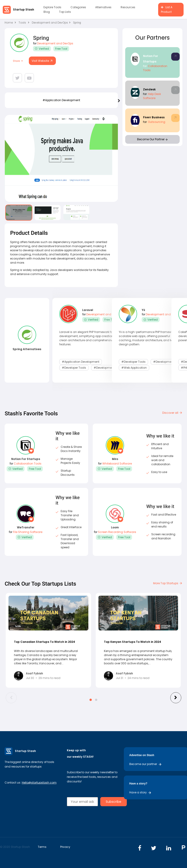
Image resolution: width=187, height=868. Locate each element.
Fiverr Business (154, 117)
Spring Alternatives (27, 349)
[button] (91, 700)
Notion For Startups (26, 459)
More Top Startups (168, 583)
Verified (42, 49)
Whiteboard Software (117, 464)
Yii (143, 310)
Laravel (88, 310)
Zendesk (149, 89)
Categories (78, 7)
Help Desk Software (152, 96)
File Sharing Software (28, 532)
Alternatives (103, 7)
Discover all (172, 413)
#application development (61, 100)
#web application (134, 368)
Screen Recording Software (117, 532)
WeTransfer (26, 527)
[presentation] (119, 101)
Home (10, 23)
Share (18, 61)
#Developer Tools (74, 368)
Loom (115, 527)
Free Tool (61, 49)
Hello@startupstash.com (39, 783)
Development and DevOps (51, 23)
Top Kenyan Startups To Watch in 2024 (133, 642)
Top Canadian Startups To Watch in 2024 (45, 642)
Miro (115, 459)
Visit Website (42, 61)
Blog (47, 12)
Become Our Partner (152, 139)
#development (104, 368)
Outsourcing (157, 122)
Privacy (65, 847)
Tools (22, 23)
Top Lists (65, 12)
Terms (42, 847)
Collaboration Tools (28, 464)
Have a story (140, 792)
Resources (128, 7)
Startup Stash (24, 9)
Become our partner (146, 764)
